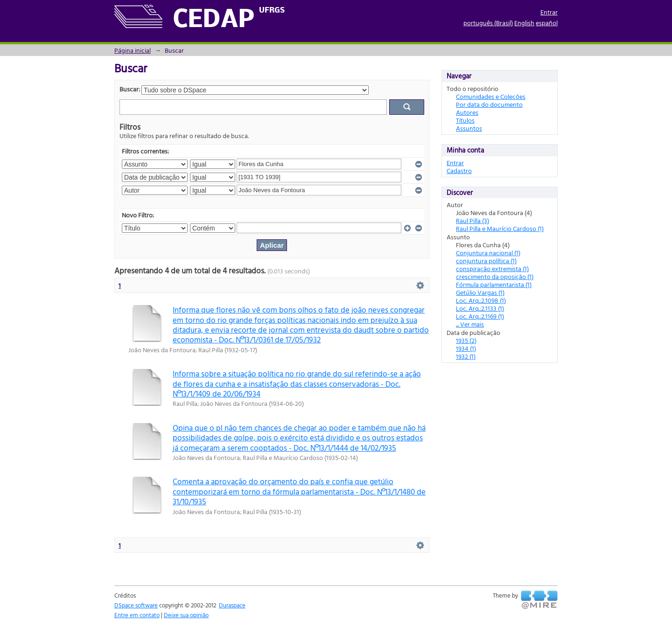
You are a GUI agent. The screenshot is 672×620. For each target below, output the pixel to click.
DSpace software (136, 605)
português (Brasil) (488, 23)
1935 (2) (466, 340)
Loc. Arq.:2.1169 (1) (480, 316)
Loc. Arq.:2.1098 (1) (481, 300)
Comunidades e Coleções (491, 96)
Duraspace (232, 605)
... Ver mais (470, 324)
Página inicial (133, 50)
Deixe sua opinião (186, 615)
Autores (467, 112)
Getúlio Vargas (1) (480, 292)
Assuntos (469, 128)
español (547, 23)
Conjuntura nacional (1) (488, 253)
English (524, 23)
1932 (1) (466, 356)
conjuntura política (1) (486, 261)
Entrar (549, 12)
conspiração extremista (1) (492, 268)
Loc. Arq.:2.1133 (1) (480, 308)
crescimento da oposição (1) (495, 276)
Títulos (465, 120)
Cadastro (459, 171)
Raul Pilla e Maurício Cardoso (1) (500, 228)
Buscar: (130, 89)
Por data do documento (489, 104)
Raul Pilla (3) (472, 220)
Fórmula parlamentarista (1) (494, 284)
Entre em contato (137, 615)
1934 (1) (466, 348)
